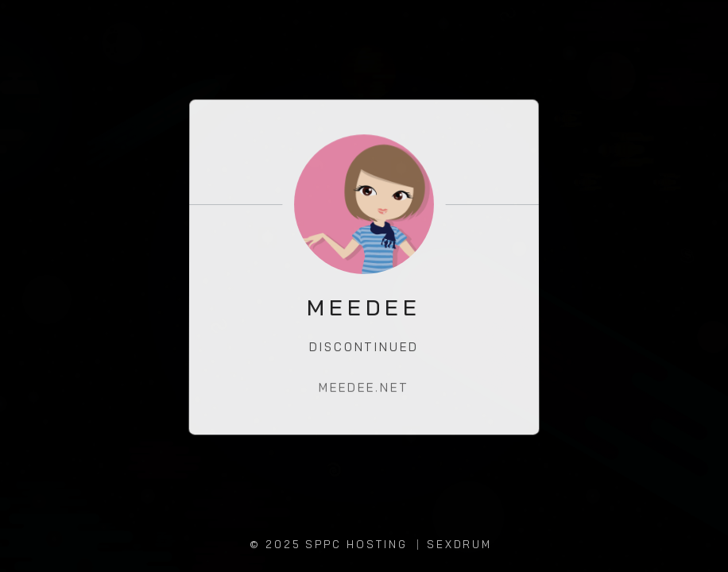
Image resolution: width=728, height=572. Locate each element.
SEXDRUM (460, 544)
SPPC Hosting (356, 544)
